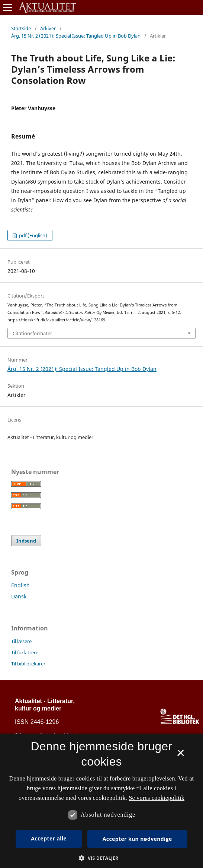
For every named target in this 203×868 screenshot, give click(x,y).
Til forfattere (25, 652)
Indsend (26, 541)
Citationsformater (32, 333)
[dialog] (101, 801)
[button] (101, 858)
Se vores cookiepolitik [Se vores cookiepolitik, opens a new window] (157, 798)
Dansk (19, 596)
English (20, 585)
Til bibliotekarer (28, 664)
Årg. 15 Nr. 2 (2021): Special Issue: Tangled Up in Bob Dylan (76, 36)
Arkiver (48, 28)
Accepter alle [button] (49, 838)
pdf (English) (33, 235)
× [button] (181, 756)
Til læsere (21, 641)
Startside (21, 28)
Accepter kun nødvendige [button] (137, 839)
